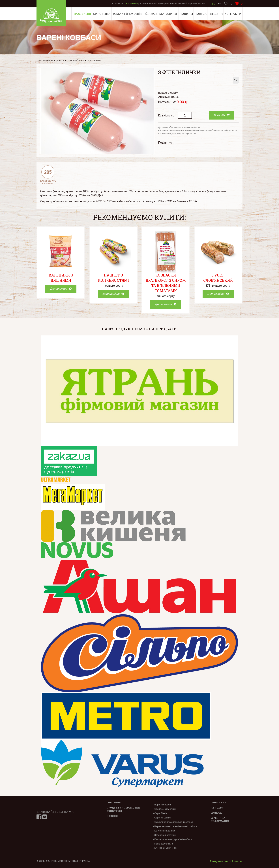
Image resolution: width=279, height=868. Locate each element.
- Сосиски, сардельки (164, 809)
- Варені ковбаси (162, 805)
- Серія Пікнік (160, 813)
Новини (186, 14)
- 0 (228, 4)
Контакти (233, 14)
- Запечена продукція (164, 835)
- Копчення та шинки (164, 831)
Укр (214, 4)
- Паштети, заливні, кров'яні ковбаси (172, 839)
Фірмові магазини (161, 14)
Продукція (82, 14)
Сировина (102, 14)
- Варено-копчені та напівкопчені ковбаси (175, 826)
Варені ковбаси (73, 60)
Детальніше (61, 289)
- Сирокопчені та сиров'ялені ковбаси (173, 822)
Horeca (201, 14)
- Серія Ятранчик (162, 818)
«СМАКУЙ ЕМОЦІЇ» (127, 14)
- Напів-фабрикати (163, 844)
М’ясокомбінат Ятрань (49, 60)
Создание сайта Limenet (226, 861)
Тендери (215, 14)
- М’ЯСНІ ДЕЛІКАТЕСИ (165, 848)
